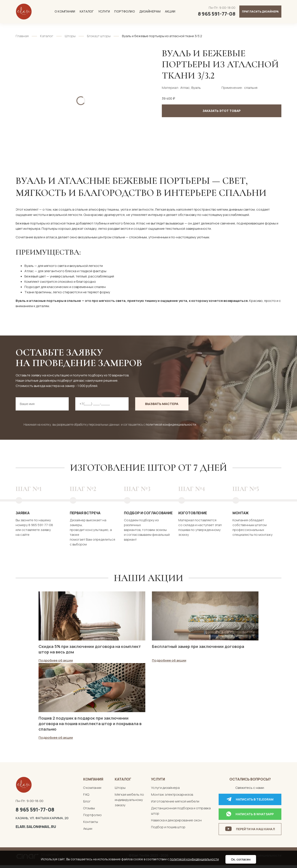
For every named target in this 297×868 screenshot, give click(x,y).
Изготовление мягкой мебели (175, 804)
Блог (87, 804)
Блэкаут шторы (99, 36)
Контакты (91, 825)
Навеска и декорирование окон (176, 823)
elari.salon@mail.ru (36, 830)
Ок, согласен (241, 859)
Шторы (70, 36)
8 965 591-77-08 (35, 813)
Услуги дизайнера (165, 791)
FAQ (86, 798)
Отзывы (89, 811)
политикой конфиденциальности (171, 424)
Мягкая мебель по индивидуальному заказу (129, 803)
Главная (22, 36)
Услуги (104, 11)
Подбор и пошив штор (168, 830)
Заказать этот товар (222, 111)
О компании (65, 11)
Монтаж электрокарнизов (172, 798)
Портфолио (125, 11)
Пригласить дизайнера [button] (260, 12)
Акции (170, 11)
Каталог (87, 11)
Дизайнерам (150, 11)
